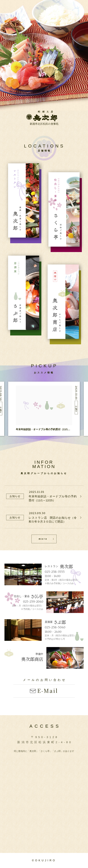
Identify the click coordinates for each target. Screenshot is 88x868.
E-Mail (48, 691)
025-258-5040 (55, 627)
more (43, 539)
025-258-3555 (55, 572)
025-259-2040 (33, 602)
